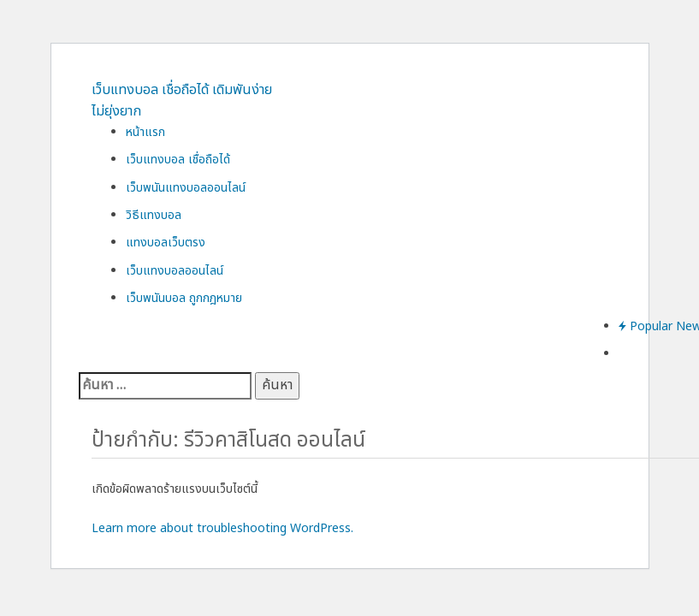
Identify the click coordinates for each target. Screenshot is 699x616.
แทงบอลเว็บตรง (166, 243)
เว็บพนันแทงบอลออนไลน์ (186, 188)
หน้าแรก (145, 132)
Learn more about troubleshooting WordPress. (222, 528)
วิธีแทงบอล (154, 215)
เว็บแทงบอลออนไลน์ (175, 271)
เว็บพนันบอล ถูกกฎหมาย (184, 298)
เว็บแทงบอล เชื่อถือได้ (178, 160)
